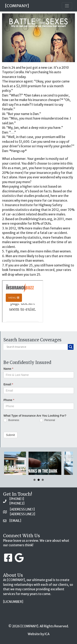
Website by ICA (39, 634)
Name (8, 369)
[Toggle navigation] (67, 6)
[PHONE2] (17, 503)
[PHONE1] (17, 499)
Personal (47, 420)
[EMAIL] (15, 521)
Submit (10, 435)
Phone (9, 400)
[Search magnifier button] (71, 347)
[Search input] (37, 347)
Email (8, 384)
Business (11, 420)
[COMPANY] (17, 6)
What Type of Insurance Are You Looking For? (35, 416)
